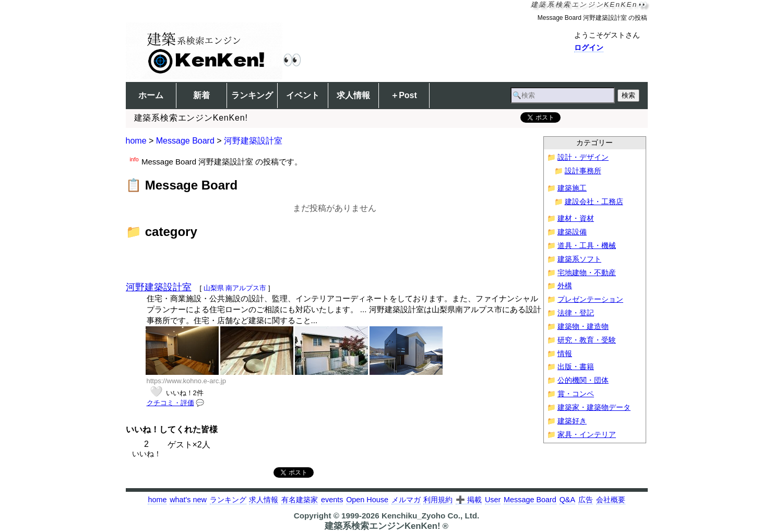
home (136, 141)
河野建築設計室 (253, 141)
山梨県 (214, 288)
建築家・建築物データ (594, 407)
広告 (586, 500)
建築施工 (572, 188)
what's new (188, 500)
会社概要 (611, 500)
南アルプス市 (246, 288)
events (332, 500)
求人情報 (353, 95)
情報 (565, 354)
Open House (367, 500)
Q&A (567, 500)
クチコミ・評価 (170, 403)
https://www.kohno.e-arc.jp (186, 381)
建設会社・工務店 (594, 202)
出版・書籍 (576, 367)
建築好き (572, 421)
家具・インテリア (587, 435)
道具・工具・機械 (587, 246)
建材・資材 (576, 218)
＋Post (404, 95)
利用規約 (438, 500)
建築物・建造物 (583, 327)
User (493, 500)
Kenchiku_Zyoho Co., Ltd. (430, 516)
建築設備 (572, 232)
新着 (201, 95)
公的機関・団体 (583, 380)
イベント (303, 95)
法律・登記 (576, 313)
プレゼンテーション (590, 299)
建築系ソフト (579, 259)
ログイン (589, 48)
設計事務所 (583, 171)
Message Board (185, 141)
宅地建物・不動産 (587, 273)
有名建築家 (300, 500)
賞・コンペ (576, 394)
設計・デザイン (583, 157)
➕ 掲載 (469, 500)
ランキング (252, 95)
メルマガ (406, 500)
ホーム (151, 95)
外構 (565, 286)
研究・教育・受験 (587, 340)
